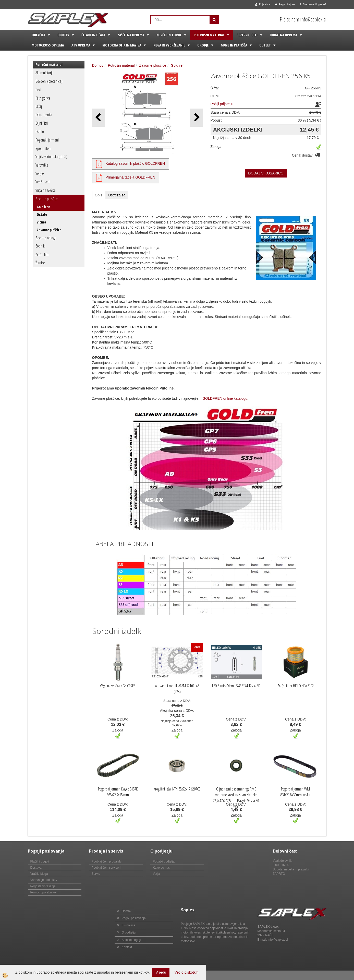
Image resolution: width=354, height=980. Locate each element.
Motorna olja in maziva (122, 45)
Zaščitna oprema (131, 35)
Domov (98, 65)
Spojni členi (43, 148)
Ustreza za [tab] (117, 195)
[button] (196, 118)
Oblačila (38, 35)
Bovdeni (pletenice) (49, 81)
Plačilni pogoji (40, 861)
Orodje (203, 45)
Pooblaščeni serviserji (106, 868)
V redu (161, 972)
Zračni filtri (42, 254)
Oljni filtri (42, 123)
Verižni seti (42, 182)
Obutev (63, 35)
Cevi (38, 90)
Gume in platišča (234, 45)
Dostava (36, 868)
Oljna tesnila (44, 115)
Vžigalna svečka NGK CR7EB (118, 686)
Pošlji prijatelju (222, 104)
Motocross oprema (48, 45)
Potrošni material (209, 35)
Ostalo (40, 132)
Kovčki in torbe (169, 35)
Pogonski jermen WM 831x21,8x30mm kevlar (295, 792)
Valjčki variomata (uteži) (51, 157)
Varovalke (42, 165)
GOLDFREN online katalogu (225, 398)
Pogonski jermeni (47, 140)
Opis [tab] (99, 195)
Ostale (42, 214)
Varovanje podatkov (44, 880)
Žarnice (40, 263)
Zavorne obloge (46, 238)
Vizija (156, 874)
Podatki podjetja (164, 861)
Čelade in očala (93, 35)
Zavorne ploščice (47, 199)
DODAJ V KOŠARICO (266, 173)
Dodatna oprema (283, 35)
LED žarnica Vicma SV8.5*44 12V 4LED (236, 686)
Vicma (41, 222)
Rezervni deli (247, 35)
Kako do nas (161, 868)
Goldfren (44, 207)
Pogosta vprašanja (43, 886)
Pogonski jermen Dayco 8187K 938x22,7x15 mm (118, 792)
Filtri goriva (43, 98)
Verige (40, 173)
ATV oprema (81, 45)
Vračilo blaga (39, 874)
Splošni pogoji (131, 940)
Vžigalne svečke (46, 190)
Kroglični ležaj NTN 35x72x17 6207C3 (177, 789)
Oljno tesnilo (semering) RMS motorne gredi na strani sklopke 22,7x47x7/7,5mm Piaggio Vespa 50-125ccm (236, 798)
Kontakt (127, 947)
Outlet (265, 45)
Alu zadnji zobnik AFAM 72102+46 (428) (177, 689)
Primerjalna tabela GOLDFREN (131, 177)
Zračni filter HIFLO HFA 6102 (296, 686)
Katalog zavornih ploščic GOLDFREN (135, 163)
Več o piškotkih (186, 972)
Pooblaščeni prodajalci (107, 861)
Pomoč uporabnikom (44, 892)
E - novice (129, 925)
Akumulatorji (44, 73)
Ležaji (39, 106)
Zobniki (40, 246)
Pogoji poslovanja (134, 918)
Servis (96, 874)
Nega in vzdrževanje (169, 45)
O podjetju (129, 932)
